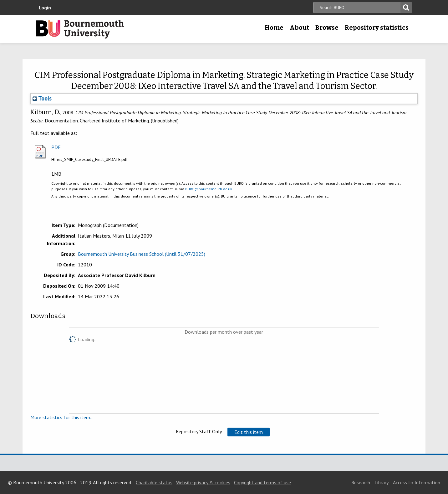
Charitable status (154, 482)
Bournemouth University (80, 29)
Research (361, 482)
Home (274, 28)
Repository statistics (377, 28)
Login (45, 8)
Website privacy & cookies (203, 482)
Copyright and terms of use (262, 482)
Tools (42, 98)
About (299, 28)
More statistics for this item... (62, 417)
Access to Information (417, 482)
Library (382, 482)
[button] (249, 432)
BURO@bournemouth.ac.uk (209, 189)
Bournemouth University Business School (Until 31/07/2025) (142, 254)
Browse (327, 28)
